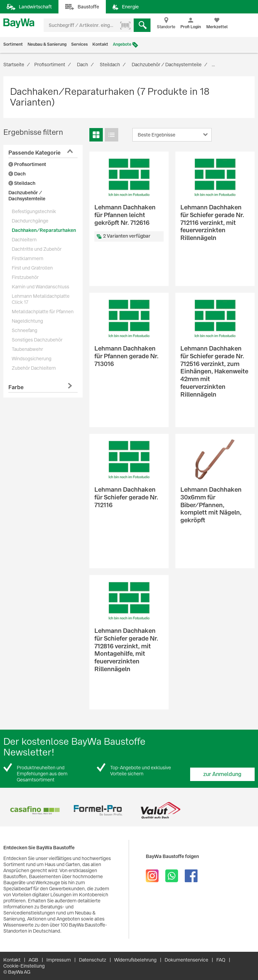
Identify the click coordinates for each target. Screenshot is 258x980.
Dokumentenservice (186, 960)
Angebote (122, 44)
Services (79, 44)
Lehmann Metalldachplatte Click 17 (41, 299)
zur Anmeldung (222, 774)
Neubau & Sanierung (47, 44)
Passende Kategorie (34, 153)
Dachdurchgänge (30, 221)
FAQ (221, 960)
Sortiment (13, 44)
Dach (17, 174)
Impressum (59, 960)
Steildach (22, 183)
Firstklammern (28, 258)
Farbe (16, 387)
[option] (35, 810)
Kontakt (100, 44)
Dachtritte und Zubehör (37, 249)
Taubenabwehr (27, 349)
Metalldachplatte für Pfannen (43, 312)
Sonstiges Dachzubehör (37, 340)
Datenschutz (93, 960)
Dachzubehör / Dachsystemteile (27, 196)
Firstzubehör (25, 277)
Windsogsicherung (32, 359)
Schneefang (25, 330)
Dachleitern (24, 240)
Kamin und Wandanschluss (40, 287)
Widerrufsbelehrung (135, 960)
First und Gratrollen (32, 268)
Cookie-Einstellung (24, 966)
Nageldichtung (27, 321)
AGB (33, 960)
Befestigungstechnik (34, 211)
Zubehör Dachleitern (34, 368)
